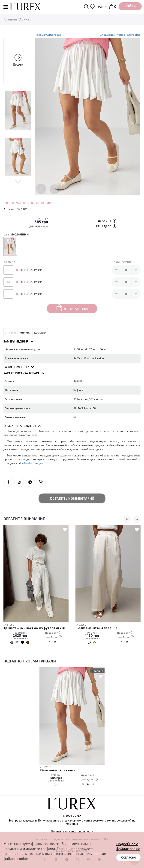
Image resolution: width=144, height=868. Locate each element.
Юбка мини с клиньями (57, 770)
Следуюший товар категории (120, 35)
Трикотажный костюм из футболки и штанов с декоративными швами (36, 628)
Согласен (128, 857)
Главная (10, 19)
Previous (18, 87)
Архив (24, 19)
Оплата (25, 333)
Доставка (40, 333)
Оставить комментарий (72, 498)
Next (18, 181)
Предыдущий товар (48, 35)
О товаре (10, 333)
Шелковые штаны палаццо (96, 628)
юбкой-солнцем (33, 463)
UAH (100, 7)
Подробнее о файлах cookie (128, 846)
